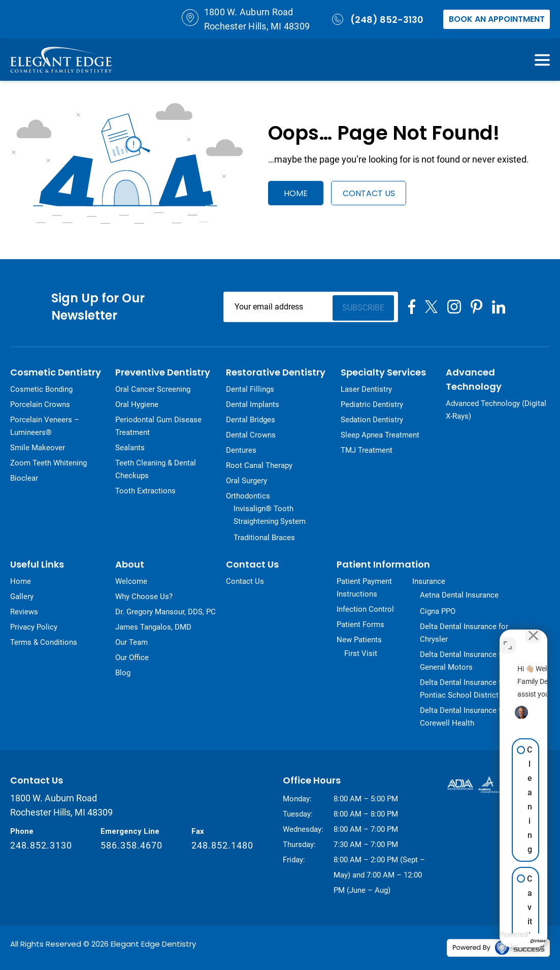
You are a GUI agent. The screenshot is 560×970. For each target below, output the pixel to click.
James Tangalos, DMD (153, 627)
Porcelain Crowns (40, 404)
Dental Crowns (251, 435)
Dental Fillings (250, 389)
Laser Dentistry (366, 389)
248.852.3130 (41, 845)
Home (296, 193)
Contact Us (373, 193)
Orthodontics (248, 496)
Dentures (241, 450)
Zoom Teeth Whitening (48, 463)
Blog (123, 673)
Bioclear (24, 478)
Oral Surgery (246, 481)
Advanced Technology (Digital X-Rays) (496, 410)
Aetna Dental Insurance (459, 595)
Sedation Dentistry (372, 420)
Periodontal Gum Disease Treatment (158, 426)
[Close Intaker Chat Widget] (529, 638)
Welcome (131, 581)
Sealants (130, 448)
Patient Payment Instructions (364, 588)
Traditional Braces (264, 538)
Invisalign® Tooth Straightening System (270, 515)
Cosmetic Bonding (41, 389)
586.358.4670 (131, 845)
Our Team (131, 642)
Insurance (429, 581)
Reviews (24, 612)
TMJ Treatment (367, 450)
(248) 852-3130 (377, 19)
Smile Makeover (38, 448)
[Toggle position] (508, 638)
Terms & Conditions (44, 642)
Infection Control (365, 609)
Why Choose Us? (144, 597)
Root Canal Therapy (259, 465)
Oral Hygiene (137, 404)
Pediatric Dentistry (372, 404)
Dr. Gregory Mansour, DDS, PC (166, 612)
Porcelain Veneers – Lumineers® (45, 426)
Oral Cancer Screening (153, 389)
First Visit (361, 653)
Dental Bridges (251, 420)
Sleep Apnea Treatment (380, 435)
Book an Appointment (497, 19)
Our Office (132, 658)
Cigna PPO (438, 611)
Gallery (22, 597)
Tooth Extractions (145, 491)
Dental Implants (253, 404)
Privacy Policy (34, 627)
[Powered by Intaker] (476, 941)
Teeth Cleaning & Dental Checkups (156, 469)
